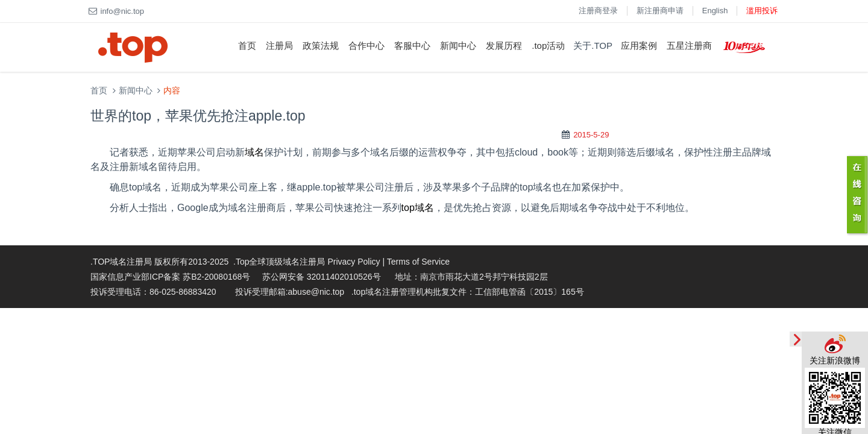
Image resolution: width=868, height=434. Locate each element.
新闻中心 (458, 46)
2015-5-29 (591, 135)
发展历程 (504, 46)
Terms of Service (418, 262)
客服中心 (412, 46)
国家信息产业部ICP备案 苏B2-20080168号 (170, 277)
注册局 (279, 46)
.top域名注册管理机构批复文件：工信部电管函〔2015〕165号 (468, 292)
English (715, 11)
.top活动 (548, 46)
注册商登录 (598, 11)
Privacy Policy (354, 262)
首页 (247, 46)
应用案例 (639, 46)
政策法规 (321, 46)
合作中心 (366, 46)
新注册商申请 (660, 11)
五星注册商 (689, 46)
